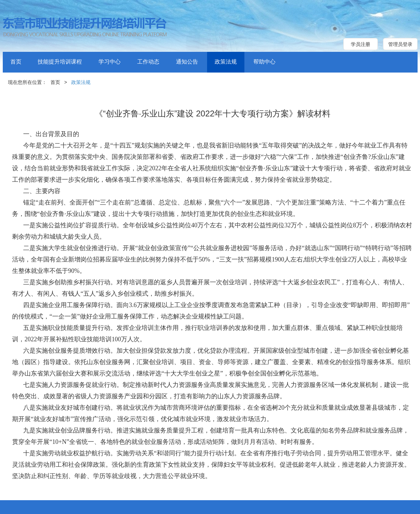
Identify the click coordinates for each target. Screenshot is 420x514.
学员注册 (361, 44)
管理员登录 (400, 44)
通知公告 (187, 62)
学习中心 (110, 62)
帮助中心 (264, 62)
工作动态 (148, 62)
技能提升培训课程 (60, 62)
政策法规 (226, 62)
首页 (16, 62)
